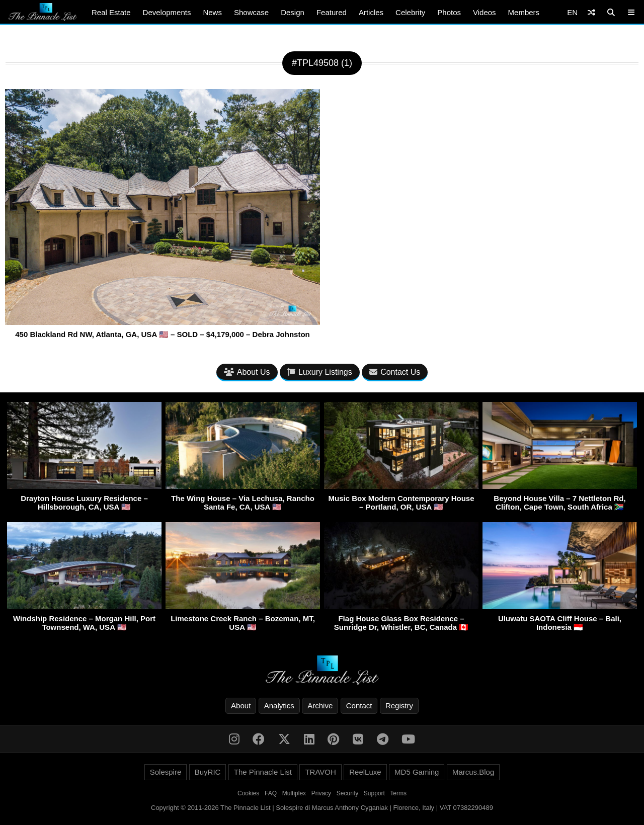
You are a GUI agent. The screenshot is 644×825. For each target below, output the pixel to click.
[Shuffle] (591, 12)
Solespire (166, 772)
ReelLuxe (365, 772)
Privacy (321, 793)
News (212, 12)
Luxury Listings (320, 372)
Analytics (279, 706)
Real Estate (111, 12)
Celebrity (410, 12)
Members (524, 12)
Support (374, 793)
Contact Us (395, 372)
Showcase (251, 12)
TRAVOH (320, 772)
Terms (398, 793)
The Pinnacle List (263, 772)
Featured (332, 12)
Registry (399, 706)
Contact (359, 706)
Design (293, 12)
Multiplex (294, 793)
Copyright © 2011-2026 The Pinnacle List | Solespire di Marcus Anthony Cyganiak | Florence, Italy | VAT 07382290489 (322, 808)
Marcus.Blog (473, 772)
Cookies (248, 793)
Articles (371, 12)
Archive (320, 706)
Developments (167, 12)
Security (347, 793)
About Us (247, 372)
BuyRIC (208, 772)
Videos (485, 12)
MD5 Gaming (417, 772)
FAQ (271, 793)
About (241, 706)
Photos (449, 12)
